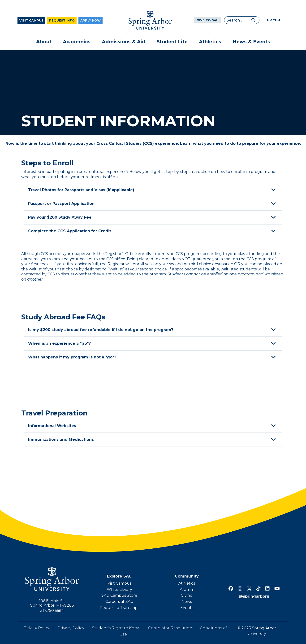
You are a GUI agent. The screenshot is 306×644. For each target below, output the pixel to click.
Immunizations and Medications (153, 440)
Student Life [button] (172, 42)
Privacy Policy (71, 628)
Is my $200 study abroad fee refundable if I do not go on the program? (153, 330)
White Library (119, 589)
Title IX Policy (37, 628)
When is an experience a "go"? (153, 344)
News (187, 602)
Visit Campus (31, 20)
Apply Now (91, 20)
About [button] (44, 42)
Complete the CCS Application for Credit (153, 231)
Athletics (187, 583)
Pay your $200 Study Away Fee (153, 217)
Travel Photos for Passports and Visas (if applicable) (153, 190)
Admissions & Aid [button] (124, 42)
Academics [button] (77, 42)
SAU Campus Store (119, 595)
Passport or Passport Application (153, 204)
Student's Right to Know (116, 628)
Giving (187, 595)
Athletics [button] (210, 42)
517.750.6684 (52, 611)
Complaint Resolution (170, 628)
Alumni (187, 589)
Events (187, 608)
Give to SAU (208, 20)
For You (272, 20)
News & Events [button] (251, 42)
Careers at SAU (119, 602)
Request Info (62, 20)
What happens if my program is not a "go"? (153, 357)
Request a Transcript (119, 608)
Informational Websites (153, 426)
